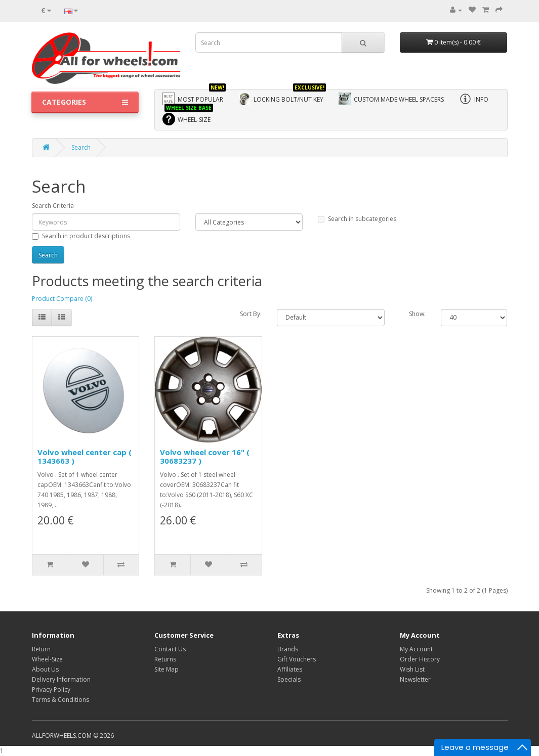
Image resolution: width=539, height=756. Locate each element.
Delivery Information (61, 679)
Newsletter (415, 679)
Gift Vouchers (297, 659)
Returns (165, 659)
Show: (417, 314)
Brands (288, 649)
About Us (45, 669)
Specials (289, 679)
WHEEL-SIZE (188, 118)
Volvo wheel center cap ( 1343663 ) (85, 456)
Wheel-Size (47, 659)
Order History (420, 659)
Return (41, 649)
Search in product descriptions (81, 236)
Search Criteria (53, 206)
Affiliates (290, 669)
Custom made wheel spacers (391, 99)
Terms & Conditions (60, 700)
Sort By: (251, 314)
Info (474, 99)
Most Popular (194, 97)
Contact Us (170, 649)
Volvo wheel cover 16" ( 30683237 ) (205, 456)
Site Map (167, 669)
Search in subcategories (357, 219)
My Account (416, 649)
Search (81, 147)
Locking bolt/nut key (282, 97)
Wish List (412, 669)
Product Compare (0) (62, 299)
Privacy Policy (51, 690)
